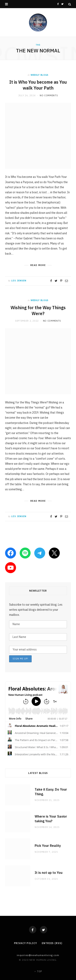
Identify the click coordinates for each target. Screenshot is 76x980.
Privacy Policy (26, 943)
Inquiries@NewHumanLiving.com (38, 955)
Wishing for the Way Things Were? (38, 311)
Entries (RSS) (52, 943)
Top (38, 971)
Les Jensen (19, 281)
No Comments (49, 95)
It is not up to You (49, 873)
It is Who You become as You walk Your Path (38, 85)
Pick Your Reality (48, 846)
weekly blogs (40, 75)
